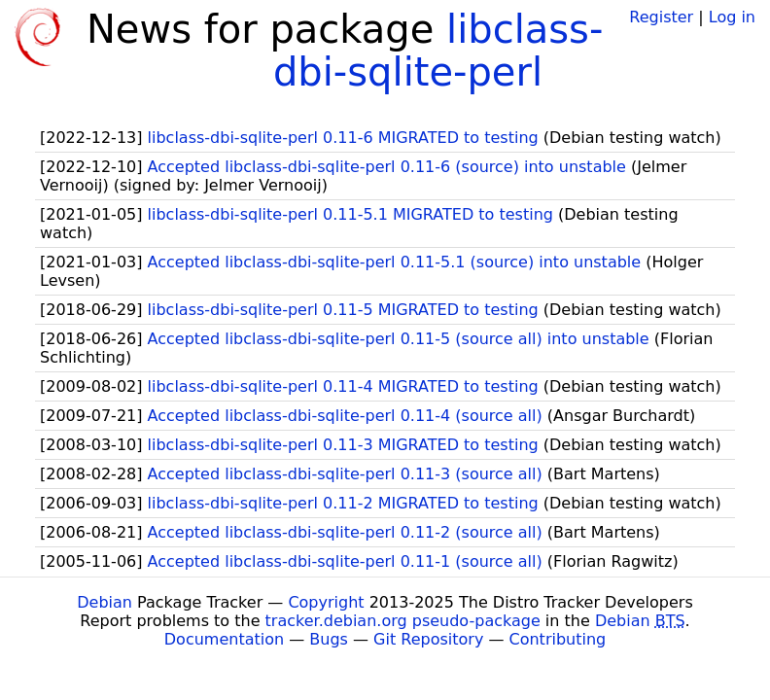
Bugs (329, 639)
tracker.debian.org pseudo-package (403, 621)
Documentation (224, 639)
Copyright (326, 602)
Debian (105, 602)
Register (661, 17)
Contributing (558, 639)
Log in (732, 17)
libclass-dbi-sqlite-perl (438, 51)
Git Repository (428, 639)
